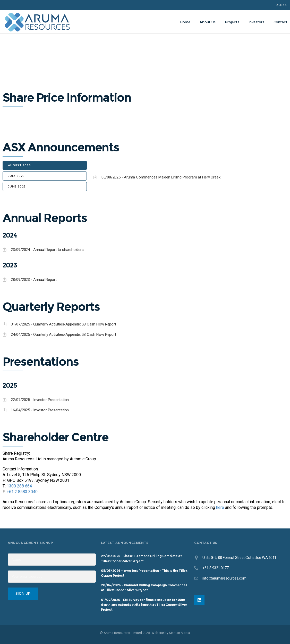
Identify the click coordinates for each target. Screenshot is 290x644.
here (220, 507)
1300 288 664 (19, 486)
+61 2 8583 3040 (22, 492)
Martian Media (180, 633)
